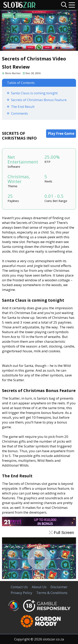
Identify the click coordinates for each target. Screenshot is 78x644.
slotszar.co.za (53, 639)
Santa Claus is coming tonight (34, 93)
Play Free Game (61, 133)
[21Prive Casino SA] (39, 525)
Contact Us (19, 587)
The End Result (23, 107)
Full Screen (62, 533)
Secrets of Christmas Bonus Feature (39, 100)
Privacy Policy (22, 593)
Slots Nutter (13, 73)
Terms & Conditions (52, 593)
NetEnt (8, 15)
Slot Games (24, 15)
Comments (19, 113)
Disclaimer (59, 587)
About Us (39, 587)
